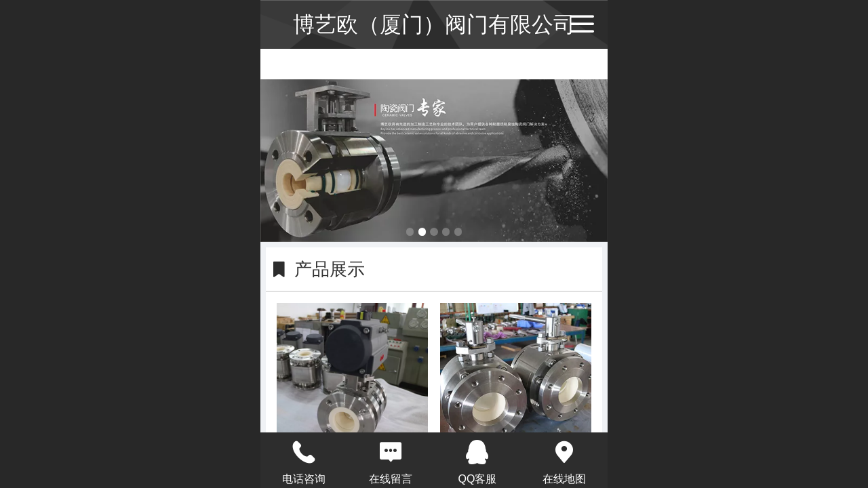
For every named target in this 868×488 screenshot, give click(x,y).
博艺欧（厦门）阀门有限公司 (434, 24)
